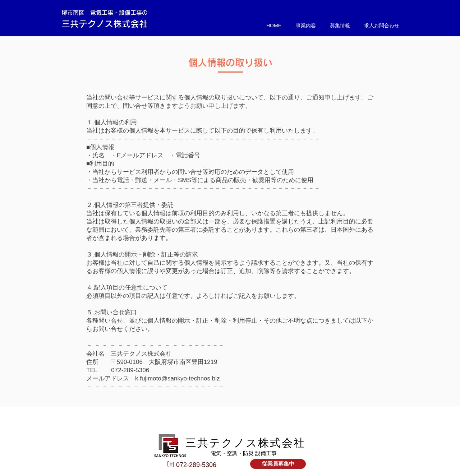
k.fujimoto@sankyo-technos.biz (178, 378)
